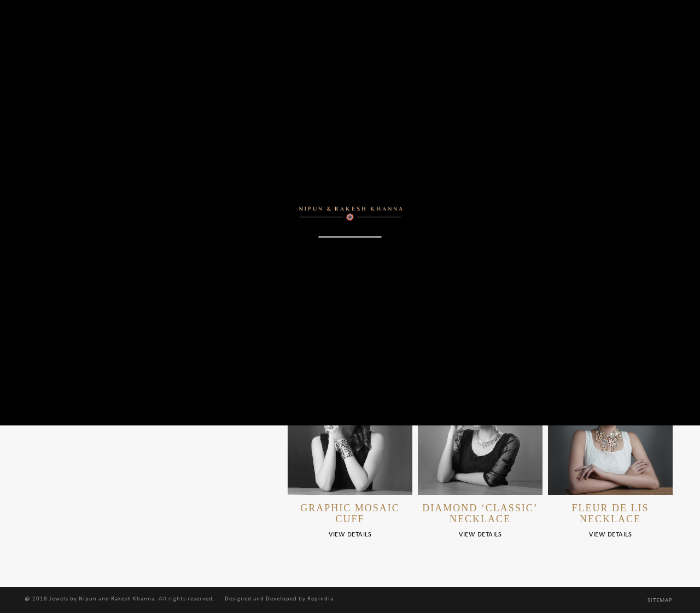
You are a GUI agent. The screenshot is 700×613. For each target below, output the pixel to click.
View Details (350, 535)
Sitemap (660, 601)
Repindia (320, 599)
